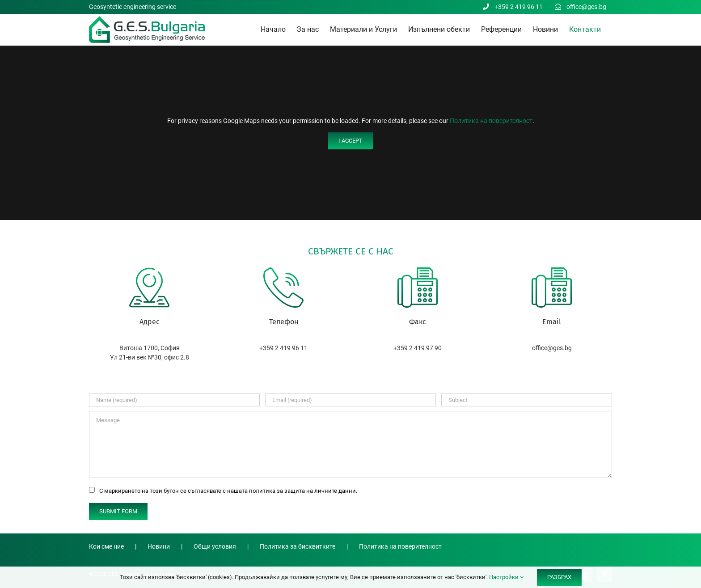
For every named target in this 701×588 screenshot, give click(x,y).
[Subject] (527, 400)
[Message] (350, 444)
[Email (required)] (350, 400)
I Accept (350, 141)
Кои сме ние (106, 546)
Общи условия (215, 546)
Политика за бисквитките (298, 546)
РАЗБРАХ (559, 577)
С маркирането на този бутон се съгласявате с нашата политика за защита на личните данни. (228, 491)
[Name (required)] (174, 400)
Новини (159, 546)
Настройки (506, 577)
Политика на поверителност (491, 121)
